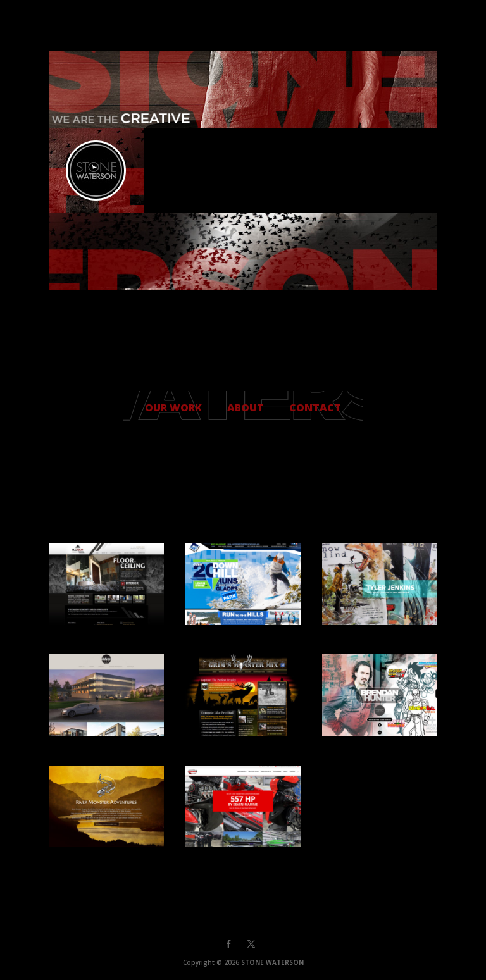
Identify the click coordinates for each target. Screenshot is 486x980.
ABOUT (246, 407)
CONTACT (315, 407)
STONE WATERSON (272, 962)
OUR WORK (173, 407)
